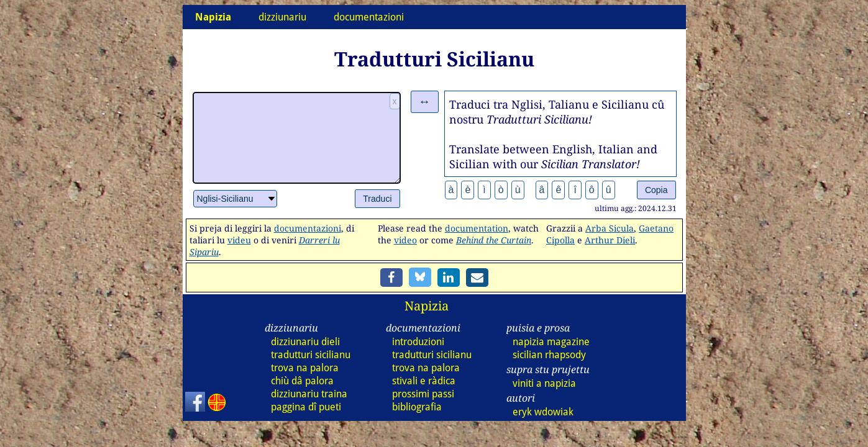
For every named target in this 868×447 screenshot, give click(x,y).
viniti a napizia (544, 383)
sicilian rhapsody (549, 355)
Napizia (427, 306)
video (405, 240)
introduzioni (418, 342)
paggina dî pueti (306, 407)
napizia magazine (551, 342)
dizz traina (309, 394)
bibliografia (417, 407)
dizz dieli (305, 342)
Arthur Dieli (610, 240)
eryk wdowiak (543, 412)
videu (239, 240)
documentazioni (369, 17)
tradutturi (311, 355)
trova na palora (305, 368)
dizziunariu (282, 17)
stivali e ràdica (424, 381)
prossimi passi (423, 394)
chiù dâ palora (302, 381)
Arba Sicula (610, 228)
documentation (477, 228)
